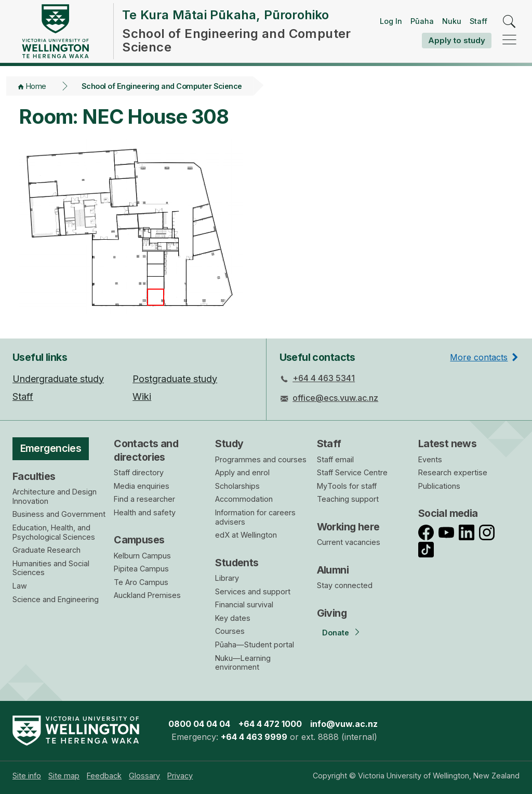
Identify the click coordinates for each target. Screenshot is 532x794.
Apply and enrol (242, 472)
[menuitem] (27, 776)
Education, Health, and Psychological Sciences (54, 532)
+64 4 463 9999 (254, 737)
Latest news (448, 444)
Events (430, 459)
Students (237, 563)
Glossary (144, 776)
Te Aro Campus (141, 582)
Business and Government (59, 514)
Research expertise (453, 472)
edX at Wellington (246, 535)
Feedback (104, 776)
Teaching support (348, 499)
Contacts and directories (146, 450)
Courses (230, 631)
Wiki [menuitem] (142, 396)
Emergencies (51, 448)
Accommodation (244, 499)
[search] (509, 22)
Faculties (34, 476)
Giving (332, 613)
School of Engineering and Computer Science (162, 86)
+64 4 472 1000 (270, 724)
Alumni (333, 570)
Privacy (180, 776)
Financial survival (244, 604)
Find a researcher (144, 499)
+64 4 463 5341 (324, 378)
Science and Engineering (56, 599)
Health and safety (145, 512)
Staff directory (139, 472)
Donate (336, 633)
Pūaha (422, 21)
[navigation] (509, 40)
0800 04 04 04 (199, 724)
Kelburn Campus (142, 556)
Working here (348, 527)
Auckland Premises (147, 595)
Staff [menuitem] (23, 396)
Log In (391, 21)
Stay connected (345, 585)
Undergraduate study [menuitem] (58, 379)
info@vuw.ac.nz (344, 724)
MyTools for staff (347, 486)
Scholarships (237, 486)
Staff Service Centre (352, 472)
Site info (27, 776)
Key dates (233, 618)
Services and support (253, 591)
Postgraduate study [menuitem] (175, 379)
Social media (448, 513)
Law (20, 586)
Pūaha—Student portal (255, 645)
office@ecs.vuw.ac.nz (335, 398)
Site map (64, 776)
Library (227, 578)
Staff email (335, 459)
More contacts (479, 357)
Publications (439, 486)
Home (36, 86)
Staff (478, 21)
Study (229, 444)
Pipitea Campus (141, 569)
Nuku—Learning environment (243, 663)
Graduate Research (46, 550)
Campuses (139, 540)
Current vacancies (349, 542)
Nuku (452, 21)
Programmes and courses (261, 459)
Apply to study (457, 40)
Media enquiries (142, 486)
